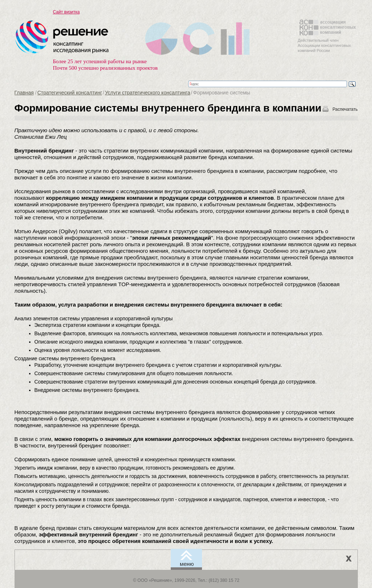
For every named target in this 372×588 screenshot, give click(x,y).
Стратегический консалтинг (70, 93)
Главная (24, 93)
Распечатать (345, 109)
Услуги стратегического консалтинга (148, 93)
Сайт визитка (66, 12)
